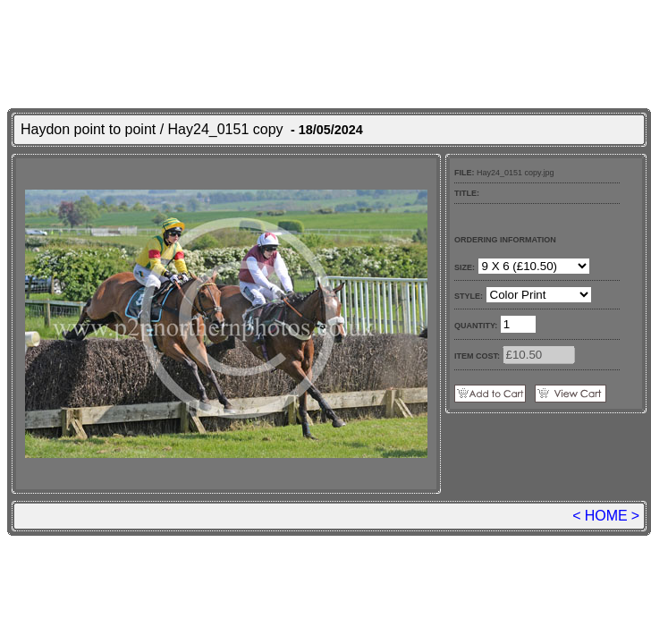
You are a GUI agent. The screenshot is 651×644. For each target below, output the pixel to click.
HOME (606, 516)
